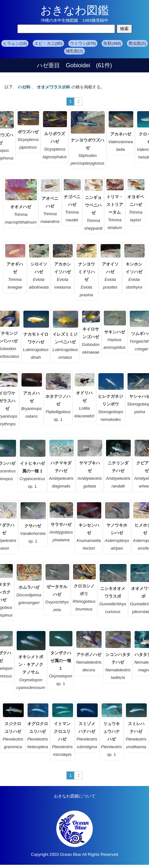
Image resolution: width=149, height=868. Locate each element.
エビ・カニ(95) (48, 43)
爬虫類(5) (137, 43)
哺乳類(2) (74, 51)
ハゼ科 (24, 87)
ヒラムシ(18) (15, 43)
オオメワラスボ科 (54, 87)
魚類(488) (112, 43)
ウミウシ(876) (83, 43)
